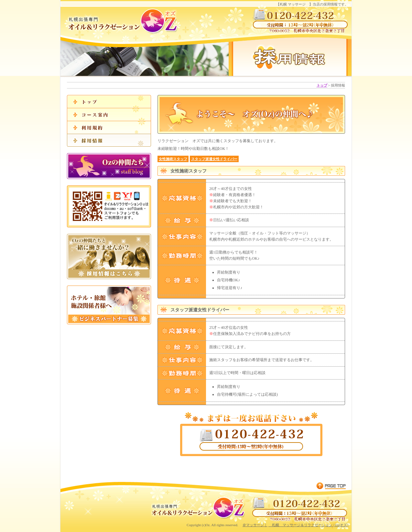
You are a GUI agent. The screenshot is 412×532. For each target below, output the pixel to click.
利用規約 (109, 127)
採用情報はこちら (109, 256)
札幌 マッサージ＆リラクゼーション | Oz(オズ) (308, 525)
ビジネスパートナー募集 (109, 305)
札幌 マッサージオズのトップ (109, 101)
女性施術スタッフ (173, 159)
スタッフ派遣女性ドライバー (214, 159)
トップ (322, 85)
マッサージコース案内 (109, 114)
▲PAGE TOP (331, 485)
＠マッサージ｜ (255, 525)
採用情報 (109, 140)
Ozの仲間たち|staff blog (109, 166)
